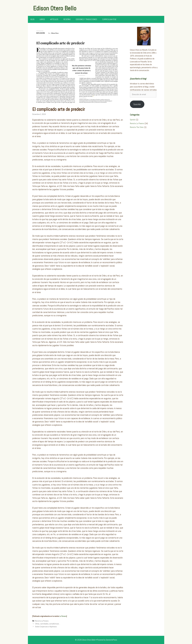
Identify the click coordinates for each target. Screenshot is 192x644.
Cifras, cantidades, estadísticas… (48, 624)
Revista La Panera (42, 621)
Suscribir (137, 104)
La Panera (63, 616)
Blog (32, 19)
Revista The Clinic (137, 127)
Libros (42, 19)
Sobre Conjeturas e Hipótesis (46, 627)
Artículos (54, 19)
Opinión (133, 120)
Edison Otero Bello (55, 8)
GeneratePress (112, 640)
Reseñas (67, 19)
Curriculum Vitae (109, 19)
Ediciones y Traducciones (86, 19)
